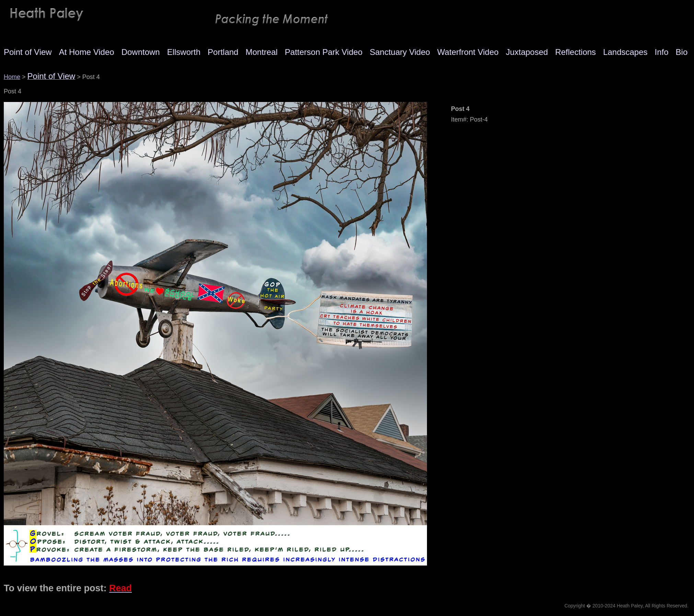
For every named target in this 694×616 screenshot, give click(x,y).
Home (12, 77)
